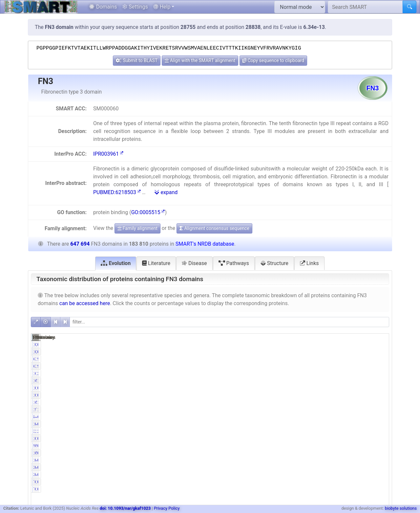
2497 (355, 345)
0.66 (330, 453)
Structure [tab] (274, 263)
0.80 (330, 395)
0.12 (380, 482)
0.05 (380, 467)
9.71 (330, 410)
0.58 (330, 438)
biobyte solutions (401, 508)
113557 (301, 402)
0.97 (330, 388)
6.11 (330, 373)
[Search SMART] (365, 7)
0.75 (380, 460)
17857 (303, 410)
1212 (304, 453)
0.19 (380, 453)
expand (166, 192)
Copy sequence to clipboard (273, 60)
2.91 (380, 373)
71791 (353, 410)
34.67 (329, 359)
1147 (304, 424)
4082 (355, 424)
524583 (352, 402)
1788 (304, 388)
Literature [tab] (156, 263)
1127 (304, 460)
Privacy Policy (167, 508)
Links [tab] (309, 263)
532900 (352, 381)
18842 (353, 373)
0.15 (380, 446)
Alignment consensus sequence (214, 228)
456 (356, 467)
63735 (303, 359)
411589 (352, 417)
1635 (355, 395)
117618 (301, 381)
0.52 (330, 446)
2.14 (330, 431)
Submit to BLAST (137, 60)
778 (305, 482)
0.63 (380, 424)
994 (356, 446)
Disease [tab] (194, 263)
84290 (303, 417)
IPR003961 (108, 154)
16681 (353, 431)
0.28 (380, 388)
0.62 (330, 424)
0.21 (380, 345)
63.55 (379, 417)
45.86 (329, 417)
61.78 (329, 402)
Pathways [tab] (234, 263)
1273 (355, 438)
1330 (304, 345)
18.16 (379, 381)
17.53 (379, 402)
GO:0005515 (148, 212)
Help (162, 7)
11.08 (379, 410)
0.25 (380, 395)
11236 (303, 373)
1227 (355, 482)
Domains (103, 7)
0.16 (380, 438)
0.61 (330, 460)
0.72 (330, 345)
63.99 (329, 381)
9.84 (380, 359)
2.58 (380, 431)
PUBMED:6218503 (117, 192)
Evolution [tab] (116, 263)
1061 (304, 438)
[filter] (229, 322)
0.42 (330, 482)
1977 (355, 388)
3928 (304, 431)
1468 (304, 395)
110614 (352, 359)
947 (305, 446)
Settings (135, 7)
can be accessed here (85, 303)
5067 (355, 453)
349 (305, 467)
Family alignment (137, 228)
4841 (355, 460)
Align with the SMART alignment (200, 60)
